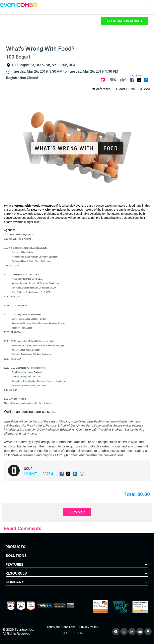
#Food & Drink (125, 89)
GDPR (67, 633)
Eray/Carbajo (41, 442)
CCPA (78, 633)
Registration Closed (125, 21)
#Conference (101, 89)
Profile (48, 474)
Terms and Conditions (61, 627)
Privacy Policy (89, 627)
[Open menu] (149, 5)
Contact (30, 474)
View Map (77, 512)
